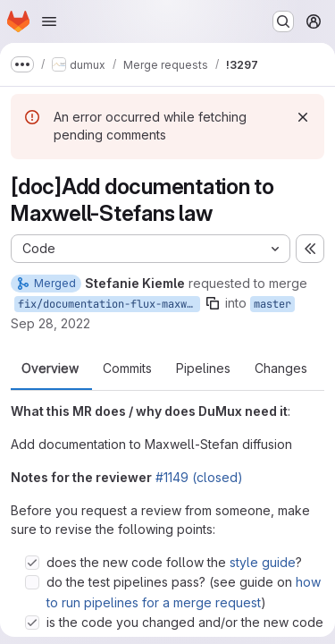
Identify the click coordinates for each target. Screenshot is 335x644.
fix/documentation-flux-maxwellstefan (109, 304)
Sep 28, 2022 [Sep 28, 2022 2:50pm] (50, 323)
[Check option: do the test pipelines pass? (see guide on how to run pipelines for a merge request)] (32, 582)
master (272, 304)
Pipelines (203, 369)
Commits (127, 369)
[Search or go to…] (283, 21)
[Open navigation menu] (49, 21)
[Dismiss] (303, 117)
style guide (263, 562)
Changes (281, 369)
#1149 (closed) (199, 477)
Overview (50, 369)
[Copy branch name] (213, 303)
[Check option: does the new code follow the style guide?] (32, 563)
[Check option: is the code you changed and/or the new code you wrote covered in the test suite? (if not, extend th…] (32, 623)
